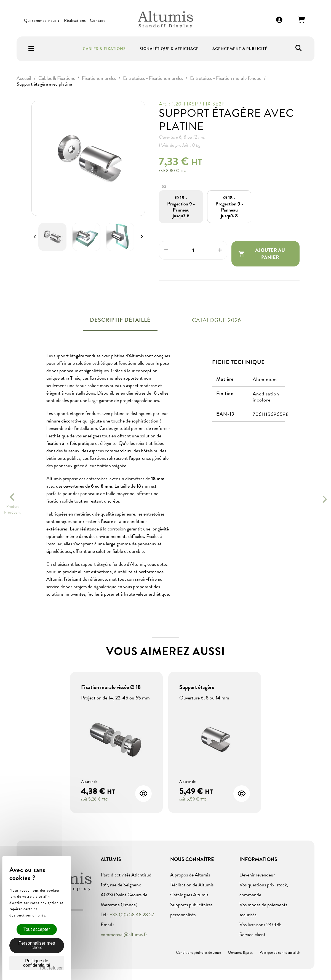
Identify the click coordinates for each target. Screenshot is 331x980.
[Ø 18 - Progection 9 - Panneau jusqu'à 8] (229, 207)
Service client (252, 934)
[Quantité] (193, 250)
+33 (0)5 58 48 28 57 (132, 914)
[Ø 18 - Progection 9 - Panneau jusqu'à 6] (181, 207)
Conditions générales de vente (198, 953)
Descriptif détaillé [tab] (120, 320)
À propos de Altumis (190, 875)
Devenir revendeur (257, 875)
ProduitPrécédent (13, 509)
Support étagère (197, 687)
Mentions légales (240, 953)
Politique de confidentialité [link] (37, 963)
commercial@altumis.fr (124, 934)
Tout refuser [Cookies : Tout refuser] (51, 968)
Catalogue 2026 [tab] (217, 320)
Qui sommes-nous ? (42, 20)
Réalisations (75, 20)
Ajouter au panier (262, 254)
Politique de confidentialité (280, 953)
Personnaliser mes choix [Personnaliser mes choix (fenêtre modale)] (37, 945)
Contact (98, 20)
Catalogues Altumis (189, 895)
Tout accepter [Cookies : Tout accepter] (37, 929)
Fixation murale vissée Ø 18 (111, 687)
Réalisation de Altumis (192, 885)
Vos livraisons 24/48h (261, 924)
